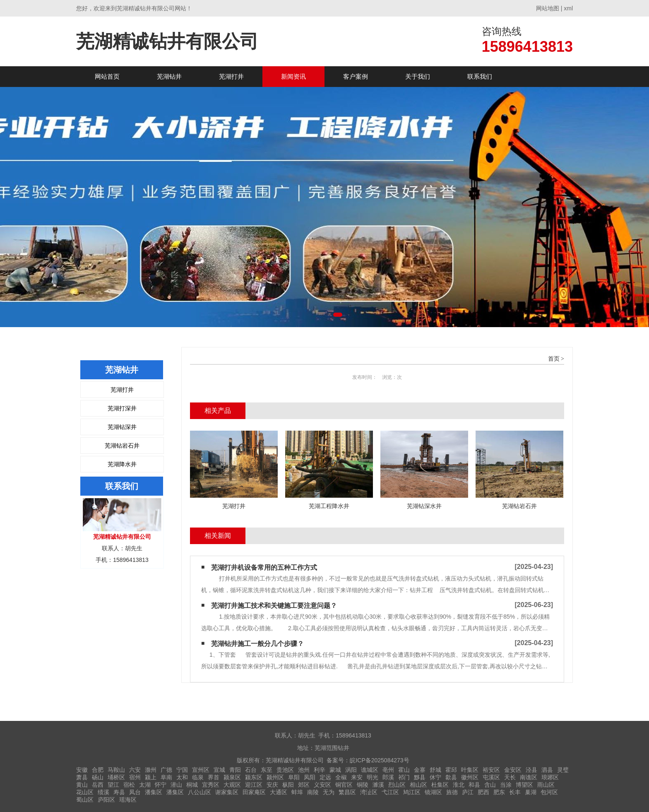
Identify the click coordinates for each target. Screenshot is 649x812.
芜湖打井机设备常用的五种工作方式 (264, 567)
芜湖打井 (231, 76)
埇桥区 (116, 777)
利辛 (320, 770)
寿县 (119, 792)
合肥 (98, 770)
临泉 (198, 777)
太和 (182, 777)
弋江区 (390, 792)
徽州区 (470, 777)
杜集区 (440, 785)
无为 (329, 792)
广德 (166, 770)
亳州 (388, 770)
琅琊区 (550, 777)
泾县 (531, 770)
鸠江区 (412, 792)
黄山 (82, 785)
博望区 (524, 785)
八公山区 (200, 792)
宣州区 (201, 770)
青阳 (235, 770)
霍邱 (451, 770)
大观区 (232, 785)
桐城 (192, 785)
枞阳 (288, 785)
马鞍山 (116, 770)
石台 (251, 770)
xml (568, 8)
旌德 (452, 792)
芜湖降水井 (122, 464)
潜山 (176, 785)
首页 (554, 359)
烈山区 (397, 785)
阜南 (166, 777)
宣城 (219, 770)
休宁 (435, 777)
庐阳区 (106, 800)
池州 (304, 770)
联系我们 (480, 76)
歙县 (451, 777)
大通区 (279, 792)
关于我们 (418, 76)
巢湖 (531, 792)
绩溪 (103, 792)
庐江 (468, 792)
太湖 (145, 785)
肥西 (483, 792)
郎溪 (388, 777)
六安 (135, 770)
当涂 (506, 785)
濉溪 (378, 785)
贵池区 (285, 770)
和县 (474, 785)
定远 (325, 777)
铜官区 (344, 785)
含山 (490, 785)
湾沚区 (369, 792)
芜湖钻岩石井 (122, 446)
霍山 (404, 770)
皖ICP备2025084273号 (379, 760)
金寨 (420, 770)
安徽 (82, 770)
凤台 (135, 792)
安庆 (272, 785)
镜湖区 (433, 792)
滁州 (151, 770)
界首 (214, 777)
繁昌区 (347, 792)
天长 (510, 777)
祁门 (404, 777)
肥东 (499, 792)
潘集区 (154, 792)
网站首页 (107, 76)
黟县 (420, 777)
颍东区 (254, 777)
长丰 (515, 792)
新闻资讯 (293, 76)
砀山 (98, 777)
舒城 (435, 770)
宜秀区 (211, 785)
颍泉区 (232, 777)
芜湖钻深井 (122, 427)
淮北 (459, 785)
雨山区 (546, 785)
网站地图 (548, 8)
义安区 (322, 785)
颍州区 (275, 777)
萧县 (82, 777)
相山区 (418, 785)
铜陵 (363, 785)
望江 (113, 785)
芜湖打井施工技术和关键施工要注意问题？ (274, 606)
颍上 (151, 777)
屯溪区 (491, 777)
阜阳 (294, 777)
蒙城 (335, 770)
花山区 (85, 792)
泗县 (547, 770)
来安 (357, 777)
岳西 (98, 785)
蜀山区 (85, 800)
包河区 (549, 792)
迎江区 (254, 785)
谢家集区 (227, 792)
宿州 (135, 777)
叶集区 (470, 770)
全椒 (341, 777)
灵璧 (563, 770)
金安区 (513, 770)
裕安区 (491, 770)
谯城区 (370, 770)
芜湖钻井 (169, 76)
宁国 (182, 770)
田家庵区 (254, 792)
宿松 (129, 785)
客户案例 (356, 76)
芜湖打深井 (122, 408)
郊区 (304, 785)
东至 (267, 770)
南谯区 (529, 777)
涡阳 (351, 770)
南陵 (313, 792)
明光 (373, 777)
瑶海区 (128, 800)
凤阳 (310, 777)
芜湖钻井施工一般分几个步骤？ (257, 644)
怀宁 (161, 785)
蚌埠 (297, 792)
